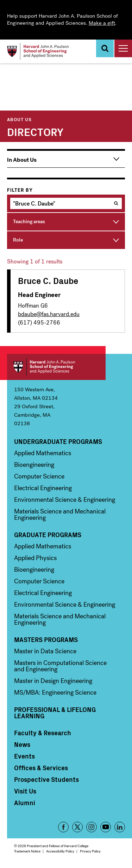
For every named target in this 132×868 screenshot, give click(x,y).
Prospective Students (46, 779)
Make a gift (102, 23)
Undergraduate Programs (58, 441)
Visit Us (25, 791)
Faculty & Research (43, 733)
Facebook (63, 827)
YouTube (106, 827)
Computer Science (39, 476)
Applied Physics (35, 558)
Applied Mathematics (43, 453)
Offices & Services (41, 768)
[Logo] (38, 51)
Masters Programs (46, 640)
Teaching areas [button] (29, 222)
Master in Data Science (45, 651)
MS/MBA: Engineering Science (55, 692)
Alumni (25, 803)
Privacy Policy (90, 851)
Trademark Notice (27, 851)
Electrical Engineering (43, 488)
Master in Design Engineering (53, 681)
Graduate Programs (48, 535)
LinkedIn (120, 827)
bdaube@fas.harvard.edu (49, 314)
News (22, 744)
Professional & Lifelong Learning (55, 713)
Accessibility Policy (60, 851)
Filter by (20, 190)
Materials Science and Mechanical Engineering (60, 515)
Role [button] (18, 240)
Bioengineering (34, 465)
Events (24, 756)
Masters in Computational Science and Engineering (60, 666)
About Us (19, 119)
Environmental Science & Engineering (65, 500)
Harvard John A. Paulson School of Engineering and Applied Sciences (56, 367)
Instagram (92, 827)
